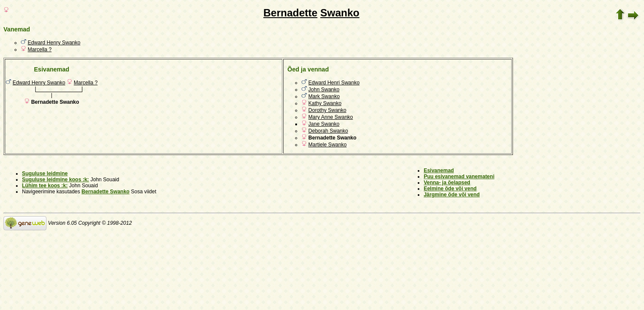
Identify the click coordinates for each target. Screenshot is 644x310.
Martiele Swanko (327, 145)
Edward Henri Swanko (334, 83)
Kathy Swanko (325, 103)
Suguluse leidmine (45, 174)
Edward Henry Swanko (54, 43)
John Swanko (324, 90)
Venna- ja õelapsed (447, 183)
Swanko (340, 13)
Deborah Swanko (328, 131)
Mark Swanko (324, 96)
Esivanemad (439, 170)
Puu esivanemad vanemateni (459, 177)
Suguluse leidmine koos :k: (55, 180)
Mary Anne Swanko (330, 117)
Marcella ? (39, 50)
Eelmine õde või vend (450, 189)
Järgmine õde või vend (452, 195)
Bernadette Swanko (105, 192)
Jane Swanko (324, 124)
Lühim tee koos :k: (45, 186)
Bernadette (290, 13)
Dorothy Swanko (327, 110)
